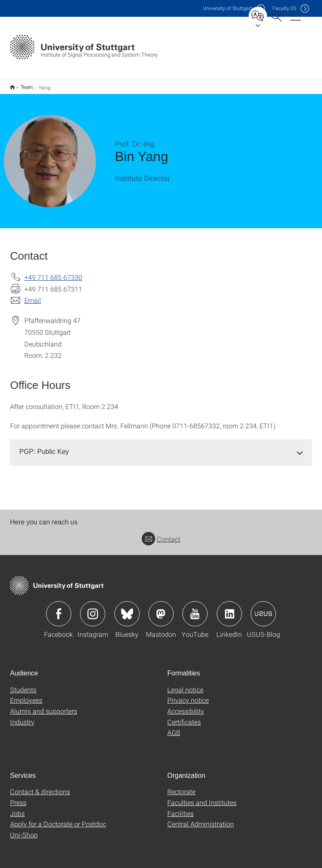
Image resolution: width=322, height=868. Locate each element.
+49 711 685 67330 (53, 272)
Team (22, 84)
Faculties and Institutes (202, 797)
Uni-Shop (24, 829)
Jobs (17, 808)
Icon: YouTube (195, 608)
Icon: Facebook (59, 608)
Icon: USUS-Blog (263, 608)
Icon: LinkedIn (229, 608)
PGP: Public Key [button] (44, 446)
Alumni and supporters (44, 705)
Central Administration (201, 818)
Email (33, 295)
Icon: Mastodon (161, 608)
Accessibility (186, 705)
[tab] (161, 447)
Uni (228, 8)
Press (18, 797)
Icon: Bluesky (127, 608)
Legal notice (185, 684)
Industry (22, 716)
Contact (161, 533)
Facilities (180, 808)
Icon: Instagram (93, 608)
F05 (284, 8)
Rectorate (181, 786)
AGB (174, 727)
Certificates (184, 716)
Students (23, 684)
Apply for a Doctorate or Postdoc (58, 818)
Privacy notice (188, 695)
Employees (26, 695)
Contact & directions (40, 786)
